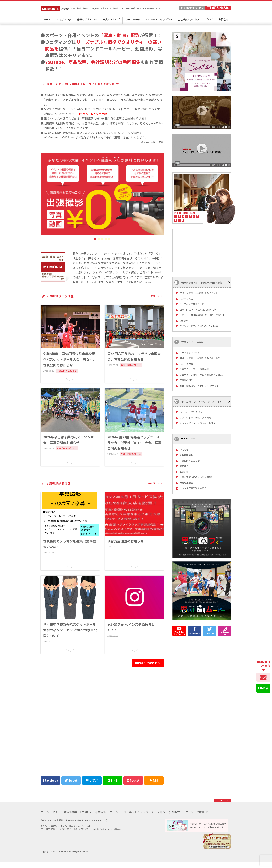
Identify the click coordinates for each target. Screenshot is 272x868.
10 (183, 220)
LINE (112, 780)
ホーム (47, 19)
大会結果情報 (186, 483)
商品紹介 (184, 466)
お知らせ (184, 450)
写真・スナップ (111, 19)
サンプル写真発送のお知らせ (194, 488)
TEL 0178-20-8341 (218, 8)
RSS (154, 780)
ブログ (209, 19)
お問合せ (223, 19)
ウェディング (64, 19)
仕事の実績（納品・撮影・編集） (196, 477)
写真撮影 (100, 812)
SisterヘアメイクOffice (159, 19)
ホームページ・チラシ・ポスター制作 (198, 401)
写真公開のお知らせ (190, 461)
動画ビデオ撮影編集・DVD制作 (72, 812)
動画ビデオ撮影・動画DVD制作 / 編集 (198, 282)
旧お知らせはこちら (148, 663)
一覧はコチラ (155, 296)
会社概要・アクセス (189, 19)
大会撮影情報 (186, 455)
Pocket (133, 780)
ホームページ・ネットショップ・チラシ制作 (137, 812)
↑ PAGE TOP (223, 800)
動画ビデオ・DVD (87, 19)
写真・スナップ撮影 (189, 342)
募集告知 (184, 472)
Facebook (50, 780)
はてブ (92, 780)
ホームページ (133, 19)
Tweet (71, 780)
